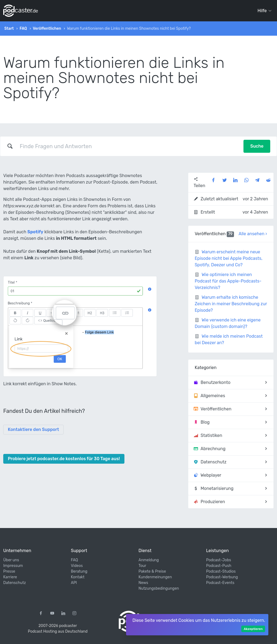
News (143, 583)
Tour (142, 566)
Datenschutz (15, 583)
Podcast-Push (219, 566)
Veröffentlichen (47, 29)
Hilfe (265, 11)
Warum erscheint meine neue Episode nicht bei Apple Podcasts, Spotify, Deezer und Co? (229, 258)
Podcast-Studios (221, 571)
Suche (257, 146)
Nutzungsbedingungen (159, 588)
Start (9, 29)
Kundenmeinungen (155, 577)
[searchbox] (128, 146)
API (74, 583)
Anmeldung (149, 560)
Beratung (79, 571)
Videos (77, 566)
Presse (9, 571)
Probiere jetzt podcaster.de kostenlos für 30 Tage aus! (64, 459)
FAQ (23, 29)
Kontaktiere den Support (33, 429)
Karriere (10, 577)
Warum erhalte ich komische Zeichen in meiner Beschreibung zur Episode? (231, 304)
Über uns (11, 560)
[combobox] (128, 146)
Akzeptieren (253, 629)
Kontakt (78, 577)
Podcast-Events (220, 583)
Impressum (13, 566)
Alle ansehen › (253, 234)
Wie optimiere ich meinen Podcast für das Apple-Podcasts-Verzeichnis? (228, 281)
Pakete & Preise (152, 571)
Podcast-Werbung (222, 577)
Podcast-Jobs (219, 560)
